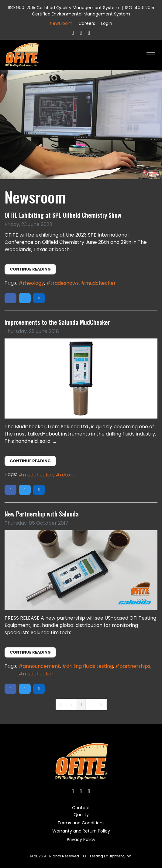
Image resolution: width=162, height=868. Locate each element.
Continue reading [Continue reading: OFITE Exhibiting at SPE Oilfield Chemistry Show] (30, 269)
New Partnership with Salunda (42, 514)
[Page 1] (81, 705)
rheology (33, 283)
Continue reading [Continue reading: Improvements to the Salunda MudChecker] (30, 461)
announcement (41, 666)
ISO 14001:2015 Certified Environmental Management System (93, 11)
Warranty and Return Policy (81, 831)
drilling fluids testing (90, 666)
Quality (81, 815)
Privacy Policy (81, 839)
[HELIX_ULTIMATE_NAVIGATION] (151, 55)
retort (67, 475)
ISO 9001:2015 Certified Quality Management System (64, 8)
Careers (87, 23)
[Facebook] (73, 33)
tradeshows (65, 283)
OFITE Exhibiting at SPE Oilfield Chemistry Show (63, 215)
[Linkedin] (89, 33)
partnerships (135, 666)
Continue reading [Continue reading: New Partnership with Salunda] (30, 652)
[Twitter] (81, 33)
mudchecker (100, 283)
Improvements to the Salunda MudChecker (57, 322)
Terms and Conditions (81, 823)
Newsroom (61, 23)
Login (107, 23)
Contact (81, 808)
